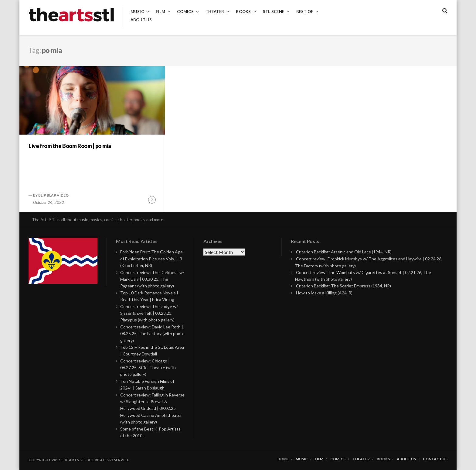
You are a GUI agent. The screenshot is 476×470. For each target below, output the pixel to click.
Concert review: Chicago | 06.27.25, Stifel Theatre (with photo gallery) (148, 368)
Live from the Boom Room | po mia (70, 146)
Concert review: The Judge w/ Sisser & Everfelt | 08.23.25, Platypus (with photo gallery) (149, 313)
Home (283, 459)
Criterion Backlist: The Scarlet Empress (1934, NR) (343, 286)
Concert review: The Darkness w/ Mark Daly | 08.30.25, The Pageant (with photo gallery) (152, 279)
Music (137, 12)
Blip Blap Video (53, 195)
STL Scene (274, 12)
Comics (185, 12)
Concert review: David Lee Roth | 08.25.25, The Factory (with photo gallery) (152, 334)
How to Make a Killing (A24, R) (324, 293)
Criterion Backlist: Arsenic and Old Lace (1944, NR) (344, 252)
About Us (141, 20)
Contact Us (435, 459)
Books (243, 12)
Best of (305, 12)
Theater (215, 12)
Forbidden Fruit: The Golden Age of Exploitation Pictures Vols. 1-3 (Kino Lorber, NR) (151, 259)
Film (160, 12)
